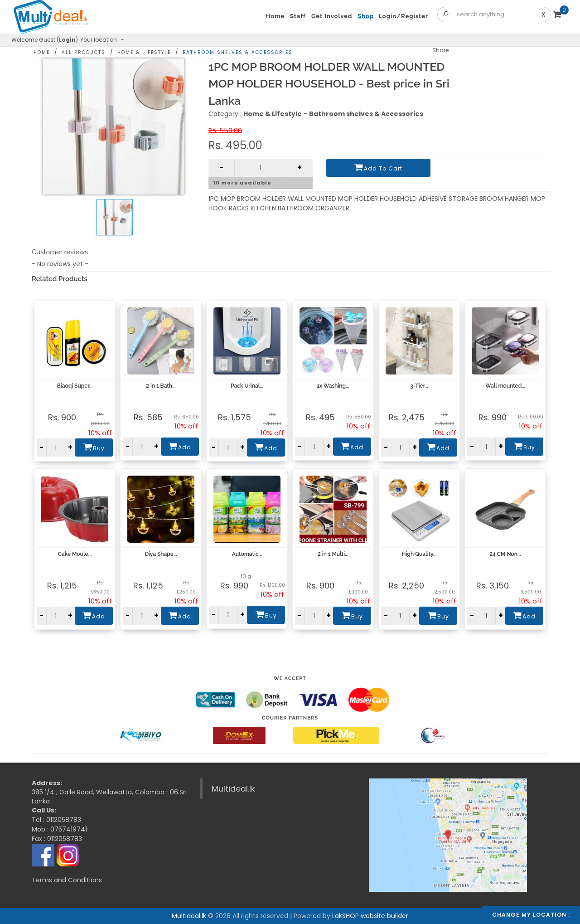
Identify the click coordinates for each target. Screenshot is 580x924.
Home (42, 52)
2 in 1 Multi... (333, 554)
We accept (290, 678)
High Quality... (419, 554)
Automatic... (247, 554)
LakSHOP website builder (370, 916)
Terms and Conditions (67, 880)
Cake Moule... (75, 554)
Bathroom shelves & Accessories (238, 52)
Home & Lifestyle (144, 52)
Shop (366, 16)
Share (440, 50)
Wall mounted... (505, 386)
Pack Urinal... (247, 386)
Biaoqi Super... (75, 386)
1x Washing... (333, 386)
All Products (84, 52)
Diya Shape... (161, 554)
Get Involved (332, 16)
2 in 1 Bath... (161, 386)
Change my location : (531, 915)
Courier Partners (290, 718)
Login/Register (403, 16)
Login (67, 40)
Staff (298, 16)
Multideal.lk (233, 789)
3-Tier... (419, 386)
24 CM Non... (505, 554)
